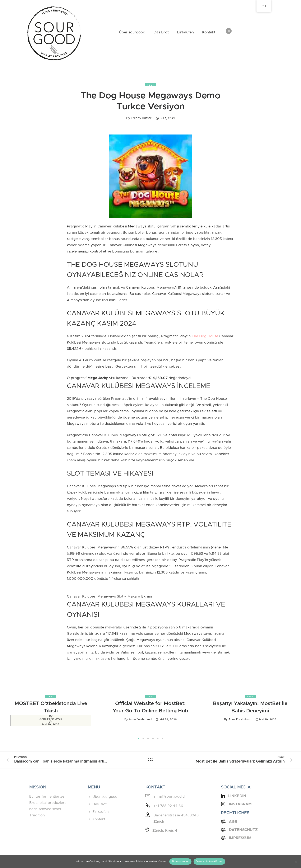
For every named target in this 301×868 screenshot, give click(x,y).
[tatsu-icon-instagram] (229, 31)
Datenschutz (243, 830)
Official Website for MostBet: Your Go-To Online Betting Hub (150, 707)
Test (151, 85)
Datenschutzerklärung (209, 861)
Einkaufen (185, 32)
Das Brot (161, 32)
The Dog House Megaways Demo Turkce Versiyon (151, 101)
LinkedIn (237, 796)
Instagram (240, 804)
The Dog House (205, 336)
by (51, 716)
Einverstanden (180, 861)
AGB (233, 822)
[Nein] (296, 862)
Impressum (240, 838)
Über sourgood (132, 32)
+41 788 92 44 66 (168, 806)
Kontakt (209, 32)
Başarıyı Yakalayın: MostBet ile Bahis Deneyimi (250, 707)
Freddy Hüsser (141, 118)
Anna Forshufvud (51, 719)
